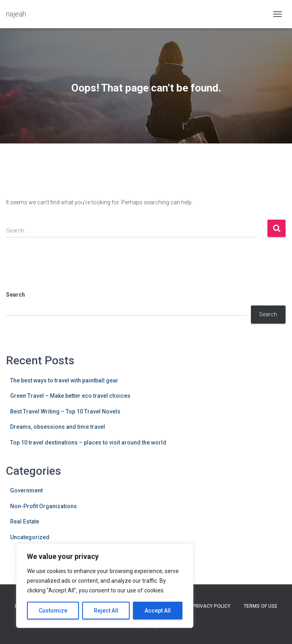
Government (26, 490)
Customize (53, 611)
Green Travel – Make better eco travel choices (70, 396)
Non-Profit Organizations (43, 506)
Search (16, 295)
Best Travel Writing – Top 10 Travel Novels (65, 411)
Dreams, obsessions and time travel (58, 427)
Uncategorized (30, 537)
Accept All (158, 611)
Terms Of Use (261, 606)
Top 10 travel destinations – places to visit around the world (88, 442)
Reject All (106, 611)
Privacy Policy (211, 606)
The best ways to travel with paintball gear (64, 380)
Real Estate (25, 521)
